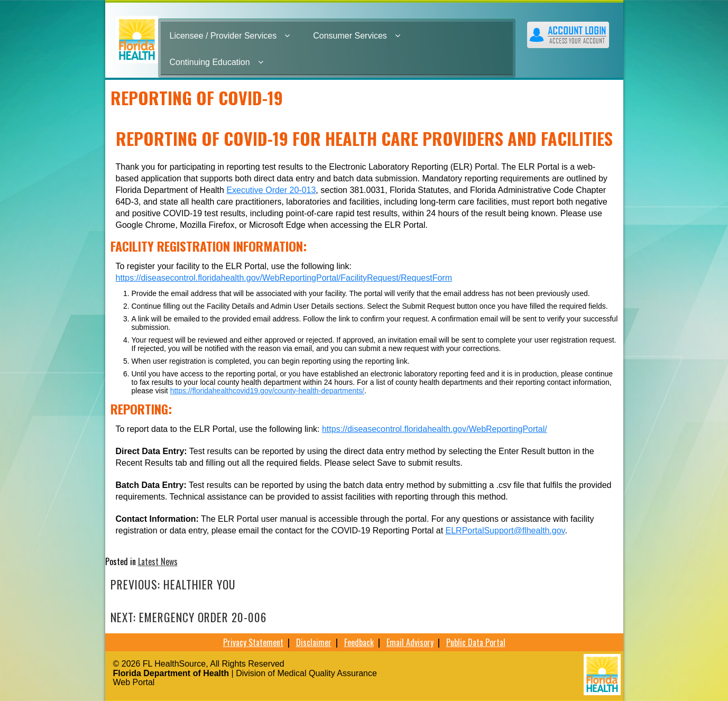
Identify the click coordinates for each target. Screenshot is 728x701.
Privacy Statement (253, 642)
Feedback (359, 642)
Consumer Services (357, 35)
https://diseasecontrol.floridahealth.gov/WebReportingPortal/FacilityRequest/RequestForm (284, 278)
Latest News (158, 561)
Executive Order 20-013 (271, 190)
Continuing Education (216, 62)
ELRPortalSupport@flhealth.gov (505, 531)
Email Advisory (410, 642)
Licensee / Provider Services (230, 35)
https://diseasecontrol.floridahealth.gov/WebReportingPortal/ (435, 429)
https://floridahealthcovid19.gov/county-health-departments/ (267, 391)
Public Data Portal (476, 642)
